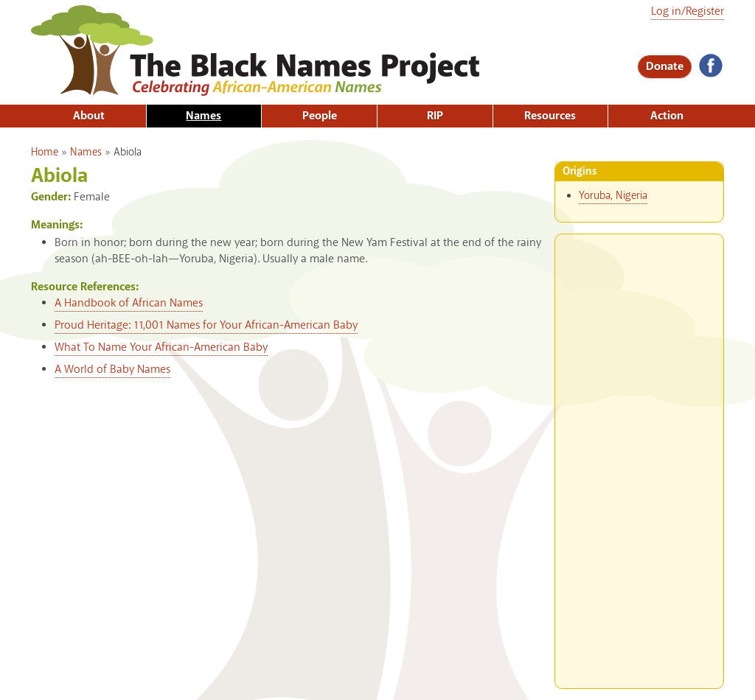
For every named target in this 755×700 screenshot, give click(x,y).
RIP (435, 116)
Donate (665, 67)
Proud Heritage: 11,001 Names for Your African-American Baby (206, 325)
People (320, 116)
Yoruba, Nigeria (613, 196)
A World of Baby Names (112, 370)
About (89, 116)
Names (203, 116)
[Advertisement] (639, 455)
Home (45, 153)
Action (667, 116)
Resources (550, 116)
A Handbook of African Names (129, 303)
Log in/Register (688, 11)
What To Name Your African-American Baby (161, 347)
